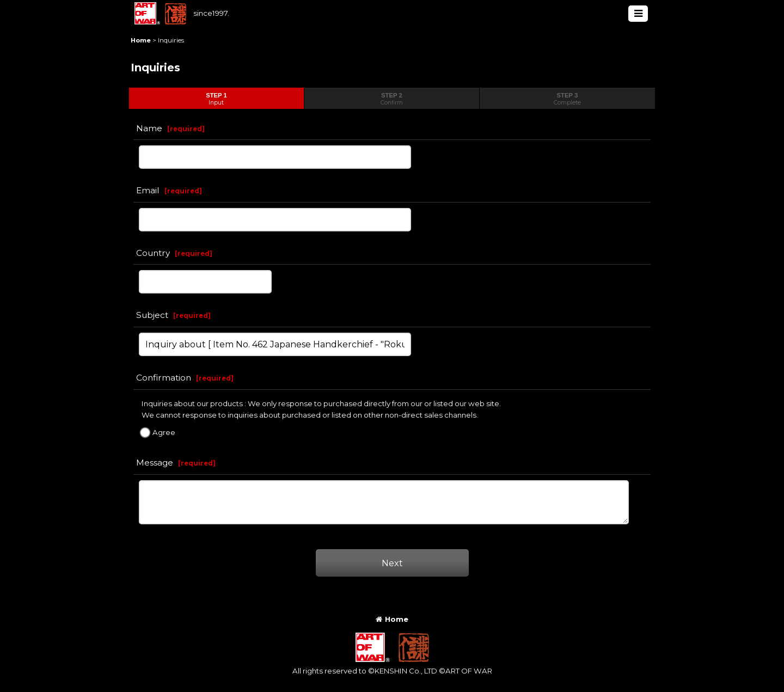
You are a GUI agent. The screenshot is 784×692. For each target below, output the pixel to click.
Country (153, 253)
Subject (152, 315)
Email (148, 190)
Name (149, 128)
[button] (638, 14)
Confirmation (164, 378)
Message (155, 463)
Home (392, 619)
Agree (164, 432)
